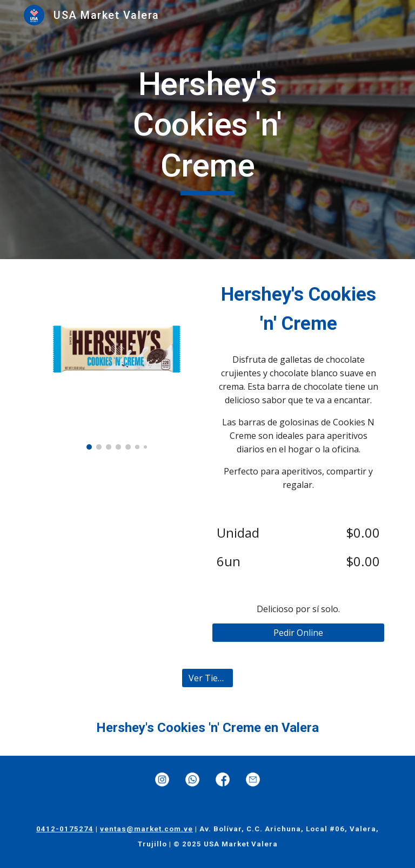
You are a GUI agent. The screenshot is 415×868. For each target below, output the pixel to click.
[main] (207, 130)
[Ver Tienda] (207, 678)
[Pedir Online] (298, 633)
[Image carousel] (116, 361)
